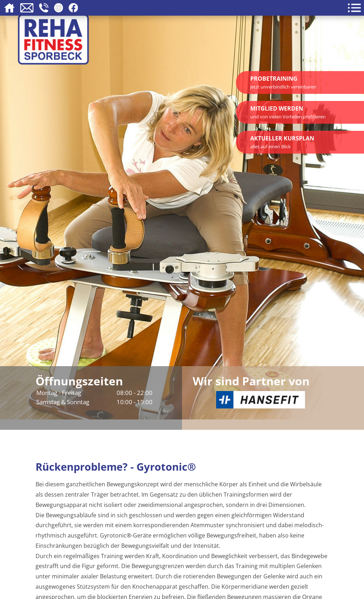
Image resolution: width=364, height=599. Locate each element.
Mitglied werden (288, 112)
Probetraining (283, 82)
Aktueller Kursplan (282, 142)
